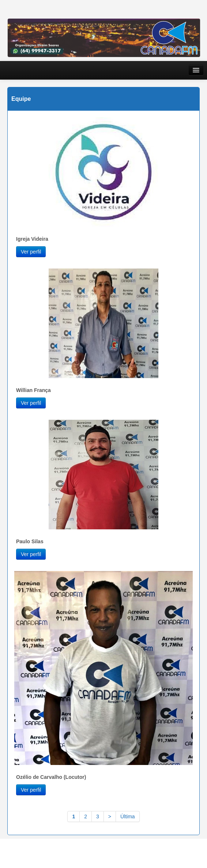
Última (128, 816)
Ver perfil (31, 252)
